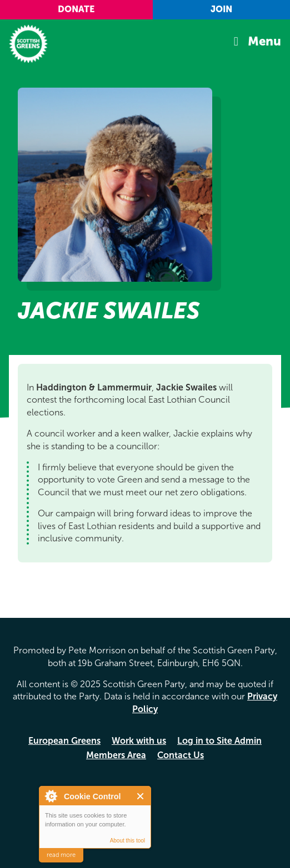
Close (141, 796)
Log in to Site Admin (219, 741)
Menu (264, 42)
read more (61, 855)
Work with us (139, 741)
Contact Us (181, 755)
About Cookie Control (51, 796)
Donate (76, 9)
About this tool (127, 841)
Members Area (116, 755)
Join (221, 9)
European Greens (64, 741)
